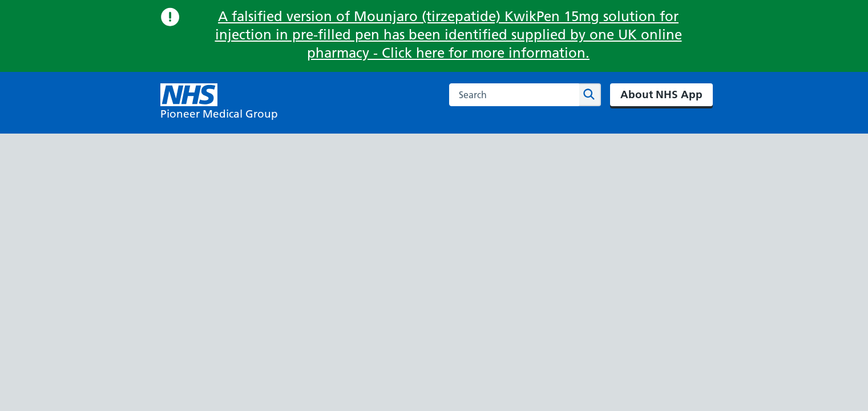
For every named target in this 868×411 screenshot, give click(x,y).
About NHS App (661, 94)
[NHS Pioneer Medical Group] (219, 103)
